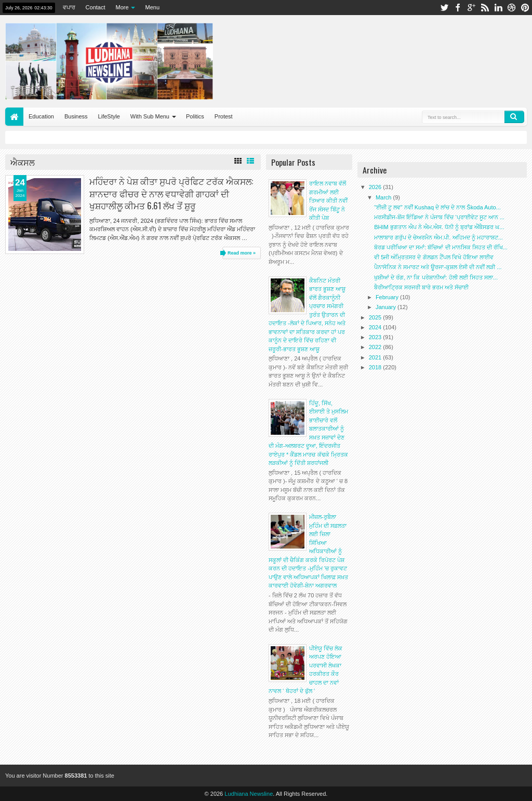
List (250, 161)
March (384, 197)
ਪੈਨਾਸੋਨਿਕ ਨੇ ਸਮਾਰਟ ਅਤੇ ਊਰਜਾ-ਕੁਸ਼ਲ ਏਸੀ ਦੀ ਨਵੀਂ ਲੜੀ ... (438, 267)
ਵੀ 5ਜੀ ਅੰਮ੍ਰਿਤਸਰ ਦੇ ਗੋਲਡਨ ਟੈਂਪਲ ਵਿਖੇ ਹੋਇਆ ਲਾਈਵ (434, 257)
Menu (153, 7)
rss (485, 8)
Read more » (242, 253)
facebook (458, 8)
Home (14, 117)
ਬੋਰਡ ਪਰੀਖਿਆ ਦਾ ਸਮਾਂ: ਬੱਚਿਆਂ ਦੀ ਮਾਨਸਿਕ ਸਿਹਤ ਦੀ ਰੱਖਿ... (441, 247)
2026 (376, 187)
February (388, 297)
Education (41, 116)
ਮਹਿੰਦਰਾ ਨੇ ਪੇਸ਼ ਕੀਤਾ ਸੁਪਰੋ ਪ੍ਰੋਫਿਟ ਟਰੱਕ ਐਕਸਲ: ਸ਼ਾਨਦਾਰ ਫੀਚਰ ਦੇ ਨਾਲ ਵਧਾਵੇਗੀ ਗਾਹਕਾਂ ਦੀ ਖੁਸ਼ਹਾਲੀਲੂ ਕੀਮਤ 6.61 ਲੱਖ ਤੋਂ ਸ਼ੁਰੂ (171, 193)
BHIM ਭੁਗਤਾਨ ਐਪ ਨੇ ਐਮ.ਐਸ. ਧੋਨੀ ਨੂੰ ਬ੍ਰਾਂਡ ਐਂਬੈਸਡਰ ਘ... (439, 227)
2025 (376, 317)
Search (514, 117)
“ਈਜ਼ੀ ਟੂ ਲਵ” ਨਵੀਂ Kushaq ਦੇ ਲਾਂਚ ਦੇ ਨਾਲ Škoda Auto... (437, 207)
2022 (376, 347)
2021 (376, 357)
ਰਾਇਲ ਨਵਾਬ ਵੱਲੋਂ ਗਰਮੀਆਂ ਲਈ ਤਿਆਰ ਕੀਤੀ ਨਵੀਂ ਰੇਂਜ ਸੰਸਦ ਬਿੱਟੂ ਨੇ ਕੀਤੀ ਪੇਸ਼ (328, 201)
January (387, 307)
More (122, 7)
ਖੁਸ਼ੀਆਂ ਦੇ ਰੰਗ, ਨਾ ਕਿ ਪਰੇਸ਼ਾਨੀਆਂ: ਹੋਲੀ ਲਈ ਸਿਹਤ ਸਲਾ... (436, 277)
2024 (376, 327)
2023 (376, 337)
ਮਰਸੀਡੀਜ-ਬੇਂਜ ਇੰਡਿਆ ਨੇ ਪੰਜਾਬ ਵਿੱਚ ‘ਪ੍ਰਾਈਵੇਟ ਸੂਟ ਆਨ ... (439, 217)
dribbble (512, 8)
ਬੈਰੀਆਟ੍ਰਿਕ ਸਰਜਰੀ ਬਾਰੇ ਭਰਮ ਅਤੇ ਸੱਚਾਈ (421, 287)
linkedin (498, 8)
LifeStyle (109, 116)
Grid (238, 161)
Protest (224, 116)
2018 (376, 367)
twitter (444, 8)
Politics (195, 116)
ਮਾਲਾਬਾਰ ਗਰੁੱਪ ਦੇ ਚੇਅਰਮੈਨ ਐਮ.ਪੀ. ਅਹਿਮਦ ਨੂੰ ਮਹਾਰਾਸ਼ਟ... (438, 237)
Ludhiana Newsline (249, 794)
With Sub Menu (150, 116)
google (471, 8)
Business (76, 116)
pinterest (525, 8)
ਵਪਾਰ (69, 7)
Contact (96, 7)
